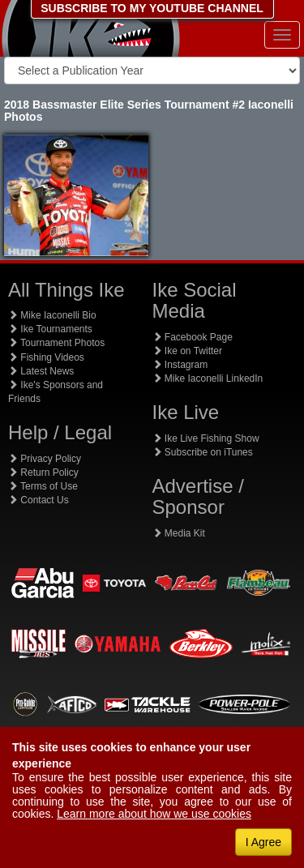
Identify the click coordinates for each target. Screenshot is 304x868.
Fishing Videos (46, 357)
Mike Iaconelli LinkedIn (208, 378)
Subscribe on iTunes (203, 452)
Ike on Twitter (187, 351)
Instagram (180, 365)
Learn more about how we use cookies (154, 814)
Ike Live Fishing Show (206, 438)
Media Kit (179, 533)
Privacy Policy (45, 459)
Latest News (41, 371)
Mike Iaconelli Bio (52, 315)
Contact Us (39, 500)
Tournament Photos (56, 343)
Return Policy (43, 472)
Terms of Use (43, 486)
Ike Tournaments (50, 329)
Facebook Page (193, 337)
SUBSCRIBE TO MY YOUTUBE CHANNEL (152, 8)
